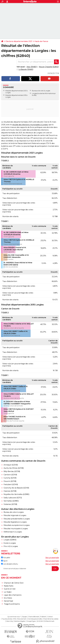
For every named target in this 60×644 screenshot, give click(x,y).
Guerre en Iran (10, 589)
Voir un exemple (52, 558)
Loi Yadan (8, 592)
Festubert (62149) (11, 484)
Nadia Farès (9, 586)
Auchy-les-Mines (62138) (14, 468)
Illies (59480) (32, 67)
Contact (50, 617)
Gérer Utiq (9, 621)
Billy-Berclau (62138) (12, 471)
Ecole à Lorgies (10, 543)
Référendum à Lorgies (13, 532)
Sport (4, 561)
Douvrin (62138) (10, 481)
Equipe (25, 617)
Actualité (6, 558)
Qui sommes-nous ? (14, 617)
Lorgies (34, 93)
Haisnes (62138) (10, 491)
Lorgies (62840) (10, 540)
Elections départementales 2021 (19, 41)
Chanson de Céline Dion (14, 583)
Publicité (43, 617)
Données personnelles (35, 619)
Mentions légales (20, 621)
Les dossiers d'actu (10, 564)
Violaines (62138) (10, 504)
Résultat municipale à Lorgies (16, 529)
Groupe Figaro (31, 621)
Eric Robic (8, 598)
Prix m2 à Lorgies (11, 546)
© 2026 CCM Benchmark (46, 621)
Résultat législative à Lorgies (15, 522)
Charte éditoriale (34, 617)
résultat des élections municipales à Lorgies (30, 125)
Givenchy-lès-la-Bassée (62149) (16, 488)
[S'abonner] (30, 569)
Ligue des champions (13, 595)
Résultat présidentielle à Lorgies (17, 519)
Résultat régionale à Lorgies (15, 515)
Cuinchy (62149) (10, 478)
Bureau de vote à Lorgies (14, 512)
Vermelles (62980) (11, 501)
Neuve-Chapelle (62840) (49, 67)
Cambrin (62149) (10, 475)
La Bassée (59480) (26, 69)
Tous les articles (7, 619)
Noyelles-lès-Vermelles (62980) (16, 494)
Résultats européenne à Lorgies (17, 525)
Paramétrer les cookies (51, 619)
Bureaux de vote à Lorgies (41, 91)
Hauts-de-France (41, 41)
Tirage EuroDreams (12, 604)
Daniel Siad (8, 601)
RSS (15, 619)
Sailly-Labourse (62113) (13, 498)
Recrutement (22, 619)
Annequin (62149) (11, 465)
